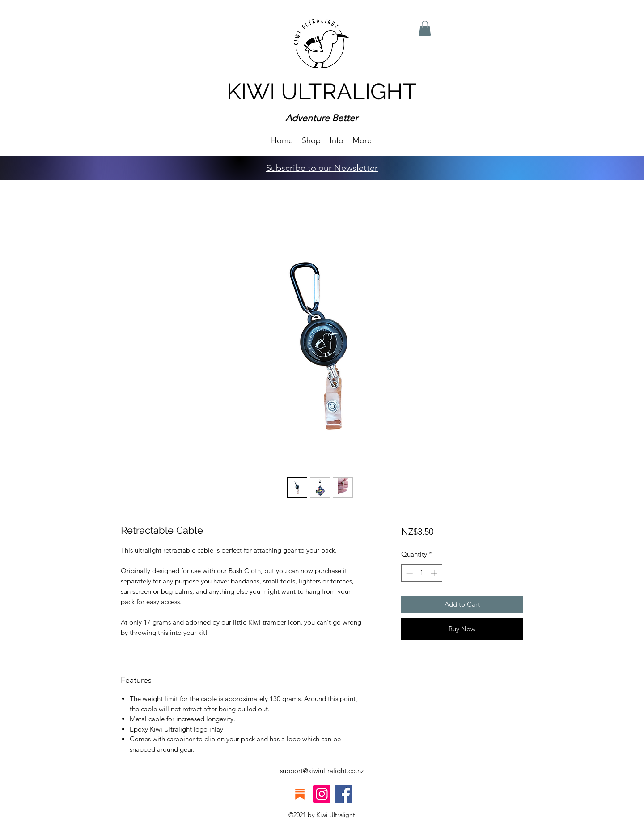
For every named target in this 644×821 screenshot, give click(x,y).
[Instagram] (322, 794)
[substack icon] (300, 794)
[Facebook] (344, 794)
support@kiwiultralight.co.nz (322, 771)
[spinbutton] (422, 573)
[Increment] (435, 573)
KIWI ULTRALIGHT (322, 91)
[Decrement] (409, 573)
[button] (337, 140)
